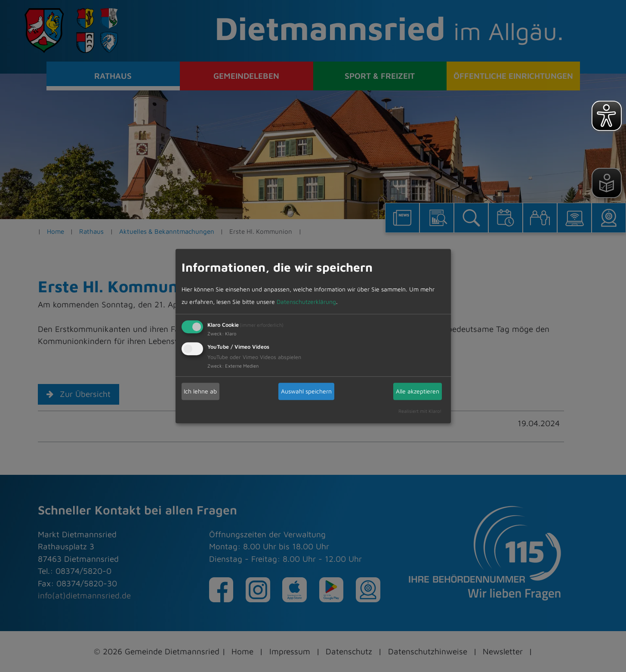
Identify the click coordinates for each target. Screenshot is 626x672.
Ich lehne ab (200, 391)
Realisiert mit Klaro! (420, 411)
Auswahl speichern (306, 391)
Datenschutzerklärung (306, 302)
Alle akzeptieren (418, 391)
